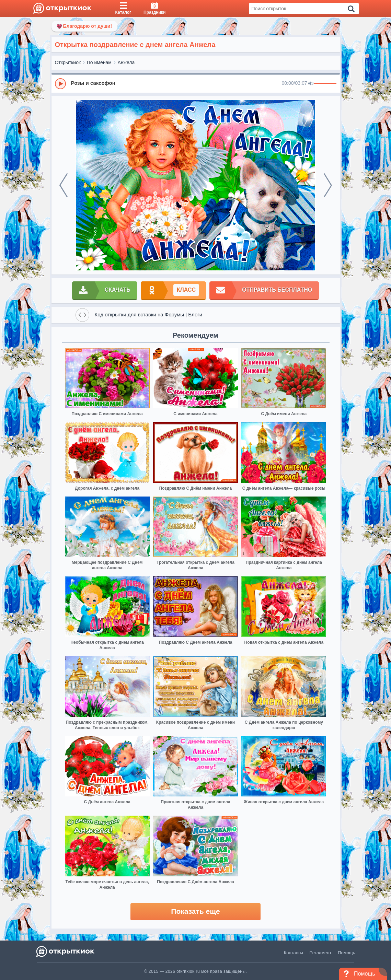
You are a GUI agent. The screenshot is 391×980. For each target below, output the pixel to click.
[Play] (60, 84)
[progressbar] (325, 84)
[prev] (64, 185)
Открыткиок (68, 62)
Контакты (294, 953)
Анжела (126, 62)
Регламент (321, 953)
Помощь (346, 953)
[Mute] (311, 84)
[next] (328, 185)
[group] (196, 83)
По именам (99, 62)
